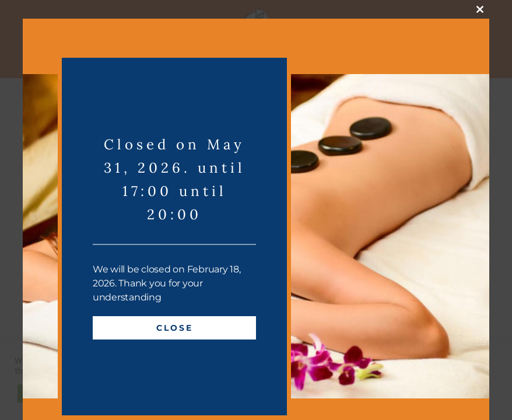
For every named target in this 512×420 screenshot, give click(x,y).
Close (175, 328)
